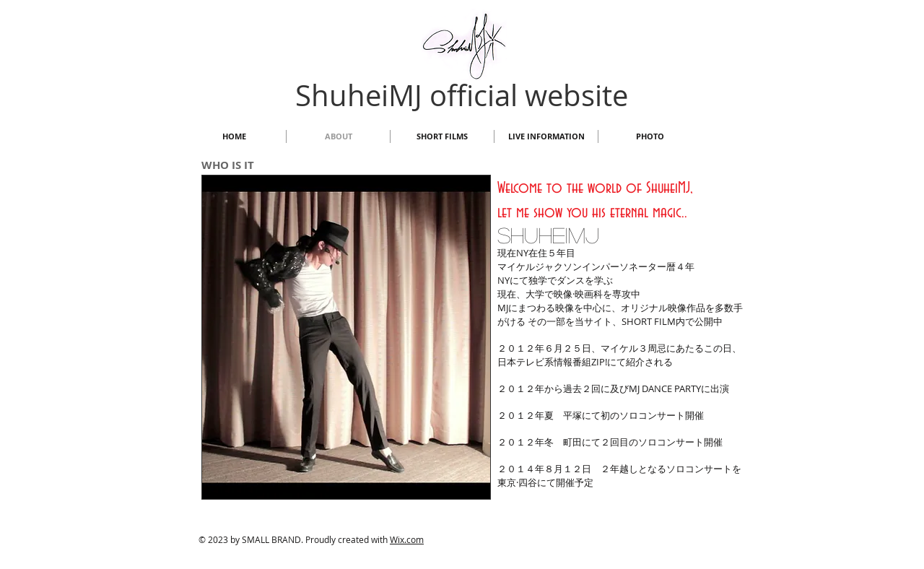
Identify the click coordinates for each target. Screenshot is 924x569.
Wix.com (407, 539)
